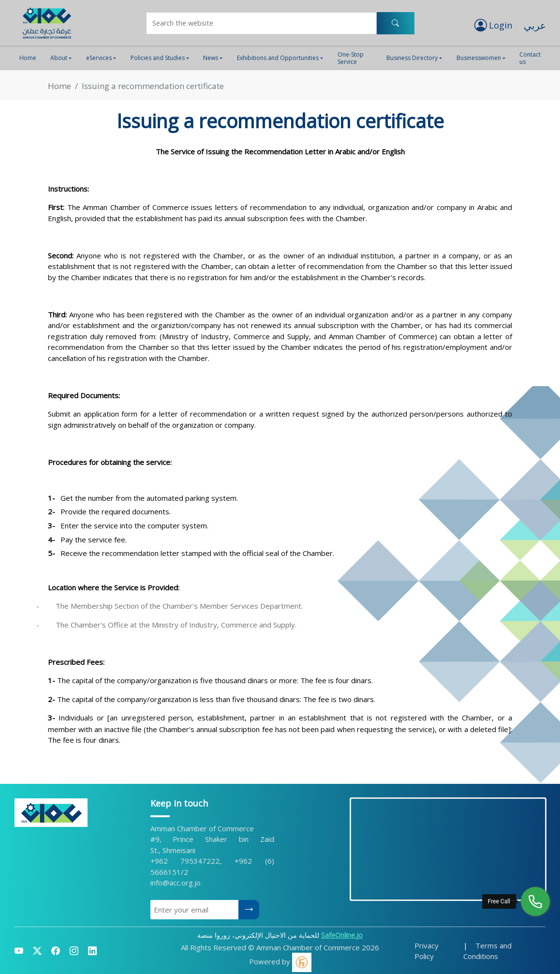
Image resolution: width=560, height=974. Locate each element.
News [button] (211, 58)
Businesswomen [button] (479, 58)
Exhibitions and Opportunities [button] (278, 58)
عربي (535, 25)
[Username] (261, 23)
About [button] (59, 58)
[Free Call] (535, 901)
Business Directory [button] (412, 58)
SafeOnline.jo (342, 935)
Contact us (530, 58)
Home (28, 58)
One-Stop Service (351, 58)
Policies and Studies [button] (158, 58)
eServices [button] (99, 58)
